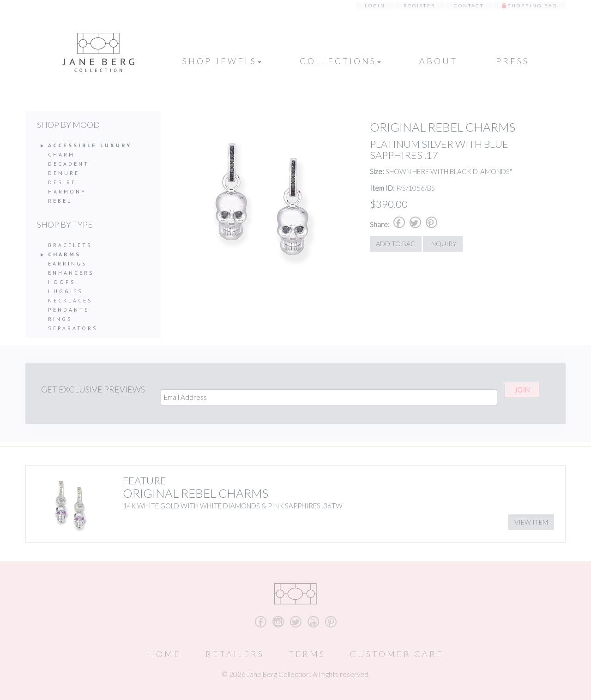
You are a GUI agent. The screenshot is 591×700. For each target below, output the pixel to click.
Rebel (60, 201)
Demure (64, 173)
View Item (531, 522)
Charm (61, 154)
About (438, 61)
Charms (64, 254)
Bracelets (70, 245)
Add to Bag (396, 244)
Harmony (67, 191)
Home (164, 654)
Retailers (235, 654)
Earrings (68, 263)
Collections (340, 61)
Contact (469, 6)
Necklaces (70, 300)
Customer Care (397, 654)
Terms (307, 654)
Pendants (69, 310)
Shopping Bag (533, 6)
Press (513, 61)
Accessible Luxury (90, 145)
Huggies (66, 291)
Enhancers (71, 273)
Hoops (62, 282)
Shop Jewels (222, 61)
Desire (62, 182)
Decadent (69, 164)
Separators (73, 328)
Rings (60, 319)
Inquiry (443, 244)
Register (420, 6)
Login (375, 6)
